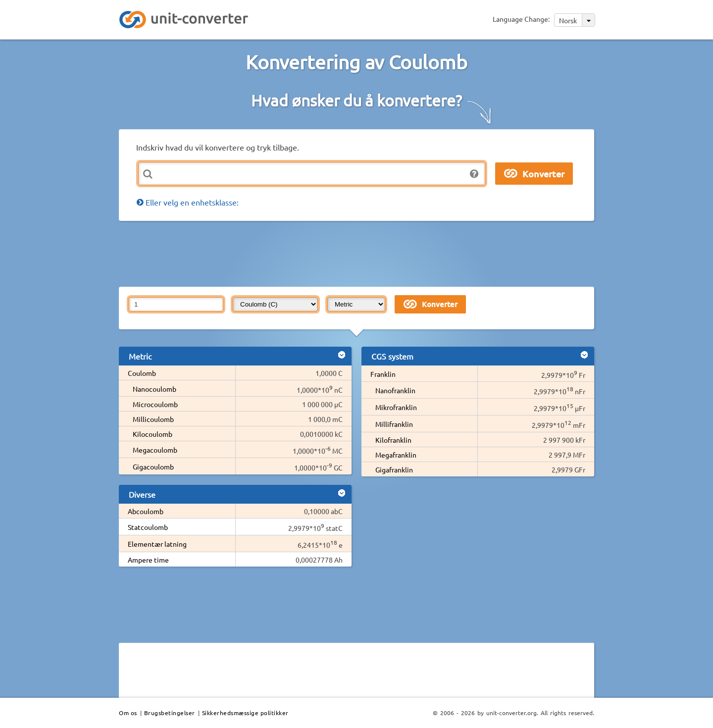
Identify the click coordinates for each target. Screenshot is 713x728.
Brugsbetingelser (170, 713)
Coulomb (142, 373)
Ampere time (148, 560)
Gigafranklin (394, 469)
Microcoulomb (155, 404)
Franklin (383, 374)
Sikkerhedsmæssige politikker (245, 713)
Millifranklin (394, 424)
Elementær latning (157, 544)
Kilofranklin (393, 440)
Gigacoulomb (153, 467)
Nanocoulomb (154, 389)
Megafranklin (396, 455)
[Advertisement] (359, 253)
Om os (128, 713)
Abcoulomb (146, 511)
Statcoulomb (148, 527)
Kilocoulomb (153, 434)
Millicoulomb (153, 419)
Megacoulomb (155, 450)
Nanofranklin (395, 390)
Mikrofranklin (396, 407)
